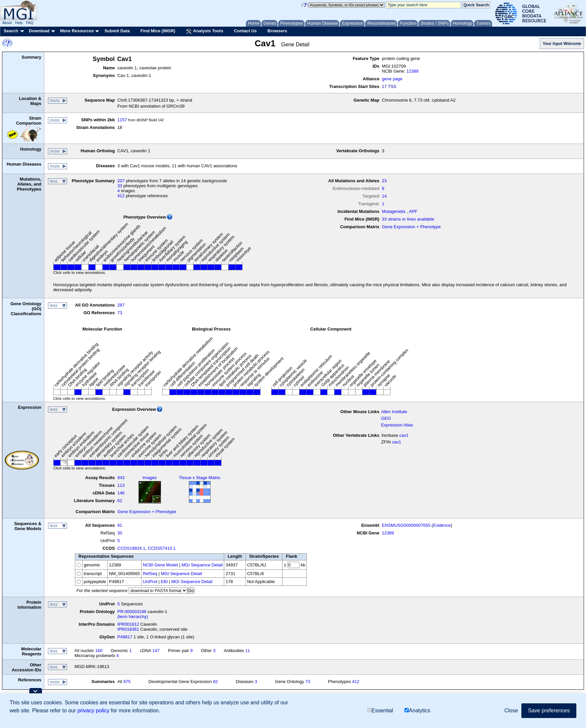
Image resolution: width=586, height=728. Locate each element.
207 (121, 181)
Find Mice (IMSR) (158, 31)
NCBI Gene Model (161, 565)
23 (384, 181)
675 (127, 682)
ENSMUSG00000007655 (406, 525)
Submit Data (117, 31)
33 (120, 186)
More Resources (77, 31)
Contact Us (245, 31)
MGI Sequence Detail (202, 565)
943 (121, 478)
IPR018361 (128, 629)
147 (156, 651)
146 (121, 493)
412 (121, 196)
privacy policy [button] (93, 711)
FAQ (30, 23)
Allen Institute (394, 412)
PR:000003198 (132, 612)
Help (19, 23)
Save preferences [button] (549, 711)
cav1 (404, 435)
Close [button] (511, 711)
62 (120, 501)
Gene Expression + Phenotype (411, 227)
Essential (380, 711)
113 (121, 485)
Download (39, 31)
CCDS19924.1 (131, 548)
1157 (122, 120)
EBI (164, 582)
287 (121, 305)
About (7, 23)
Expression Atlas (397, 425)
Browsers (277, 31)
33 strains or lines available (408, 219)
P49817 (125, 637)
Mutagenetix (394, 211)
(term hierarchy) (133, 617)
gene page (392, 79)
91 (120, 525)
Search (11, 31)
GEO (386, 418)
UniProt (150, 582)
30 (120, 533)
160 (99, 651)
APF (413, 211)
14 (384, 196)
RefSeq (150, 574)
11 (248, 651)
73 (120, 313)
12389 (412, 71)
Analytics (417, 711)
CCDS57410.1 (162, 548)
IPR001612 (128, 624)
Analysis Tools (205, 31)
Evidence (442, 525)
